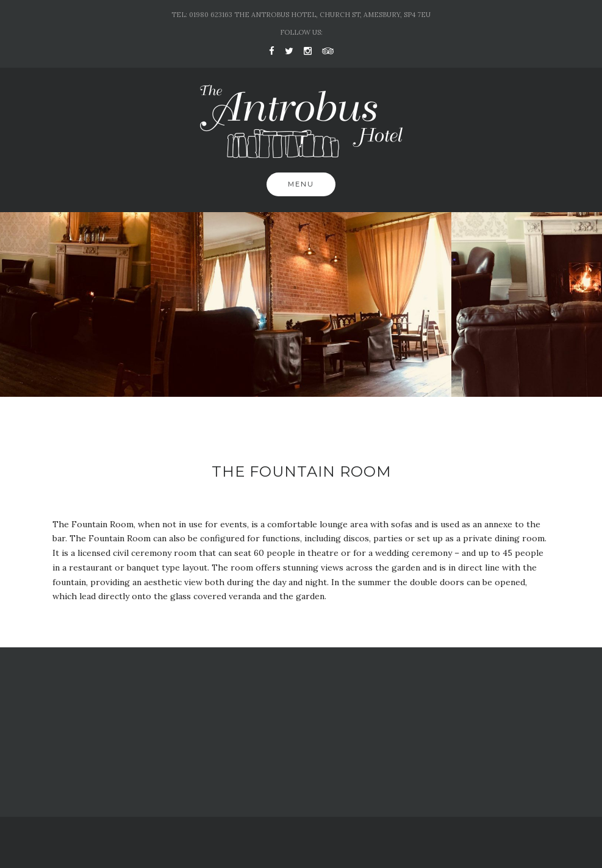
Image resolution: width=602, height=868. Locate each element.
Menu (301, 184)
